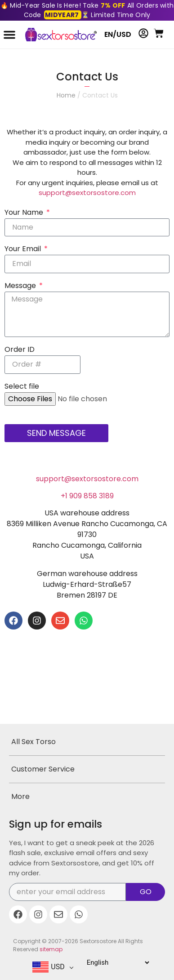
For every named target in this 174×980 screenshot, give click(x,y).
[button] (9, 35)
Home (66, 95)
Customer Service (43, 769)
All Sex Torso (33, 742)
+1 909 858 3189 (87, 496)
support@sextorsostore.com (87, 193)
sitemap (51, 949)
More (20, 796)
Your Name (25, 213)
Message (21, 286)
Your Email (24, 250)
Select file (22, 387)
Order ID (20, 350)
